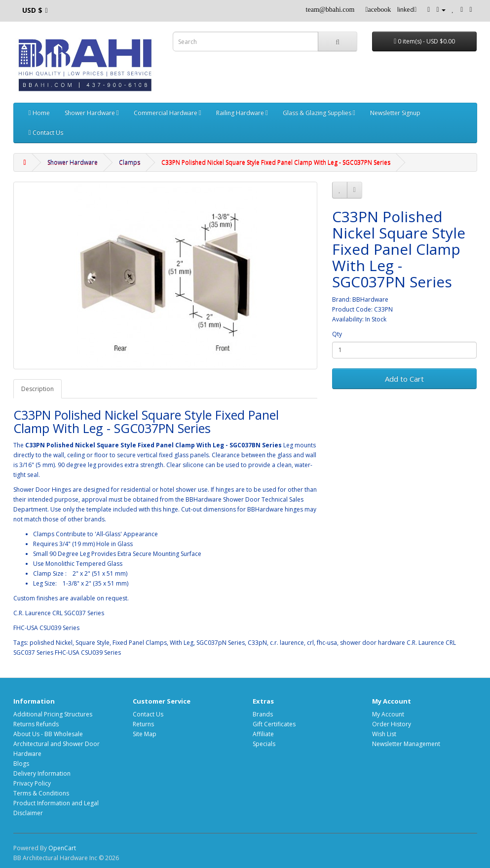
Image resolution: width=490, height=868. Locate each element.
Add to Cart (404, 379)
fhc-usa (327, 643)
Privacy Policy (32, 783)
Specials (264, 744)
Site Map (145, 734)
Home (39, 113)
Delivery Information (42, 773)
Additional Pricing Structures (53, 714)
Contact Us (46, 133)
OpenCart (62, 848)
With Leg (182, 643)
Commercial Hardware (168, 113)
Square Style (93, 643)
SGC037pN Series (221, 643)
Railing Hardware (242, 113)
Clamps (130, 162)
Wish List (384, 734)
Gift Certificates (274, 724)
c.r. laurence (287, 643)
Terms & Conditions (41, 793)
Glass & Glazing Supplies (319, 113)
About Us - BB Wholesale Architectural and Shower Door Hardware (57, 744)
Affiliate (263, 734)
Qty (337, 334)
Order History (392, 724)
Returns (143, 724)
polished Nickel (51, 643)
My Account (388, 714)
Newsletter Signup (395, 113)
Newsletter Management (406, 744)
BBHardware (370, 299)
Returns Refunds (36, 724)
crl (310, 643)
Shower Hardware (92, 113)
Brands (263, 714)
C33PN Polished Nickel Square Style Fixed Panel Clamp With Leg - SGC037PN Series (276, 162)
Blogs (21, 764)
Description (38, 389)
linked (407, 10)
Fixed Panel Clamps (140, 643)
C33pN (257, 643)
